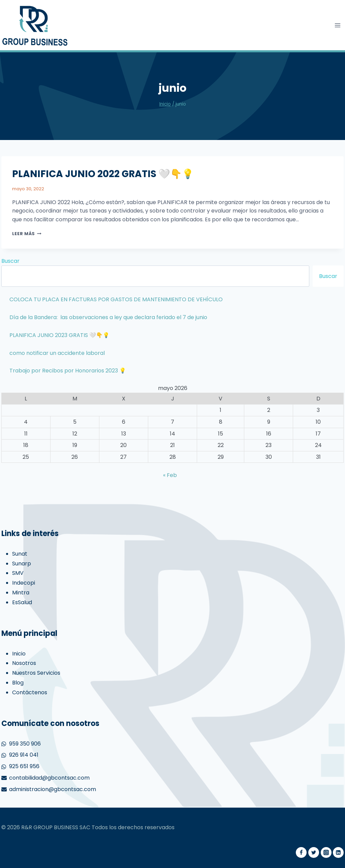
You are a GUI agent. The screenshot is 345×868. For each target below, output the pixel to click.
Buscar (10, 261)
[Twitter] (314, 852)
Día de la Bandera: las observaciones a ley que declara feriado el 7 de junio (108, 317)
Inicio (19, 654)
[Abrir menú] (338, 25)
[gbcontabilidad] (35, 25)
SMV (18, 573)
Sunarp (22, 564)
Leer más (27, 234)
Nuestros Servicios (36, 673)
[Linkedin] (338, 852)
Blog (18, 683)
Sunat (20, 554)
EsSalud (22, 602)
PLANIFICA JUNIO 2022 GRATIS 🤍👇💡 (103, 174)
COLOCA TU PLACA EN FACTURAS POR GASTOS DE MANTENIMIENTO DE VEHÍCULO (116, 299)
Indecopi (24, 583)
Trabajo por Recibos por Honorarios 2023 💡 (68, 371)
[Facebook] (301, 852)
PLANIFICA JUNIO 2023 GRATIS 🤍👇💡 (59, 335)
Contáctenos (30, 692)
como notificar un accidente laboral (57, 353)
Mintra (21, 593)
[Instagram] (326, 852)
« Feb (170, 475)
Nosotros (24, 663)
